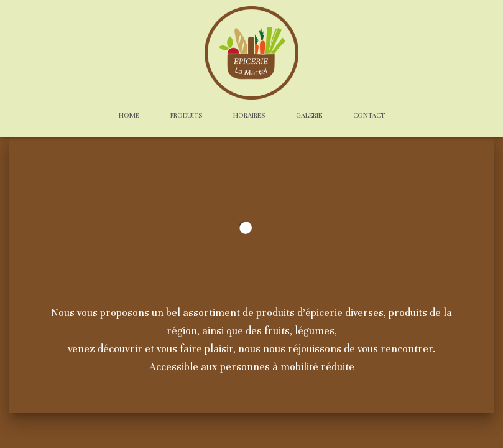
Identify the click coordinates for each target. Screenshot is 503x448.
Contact (369, 115)
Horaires (249, 115)
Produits (186, 115)
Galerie (309, 115)
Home (129, 115)
